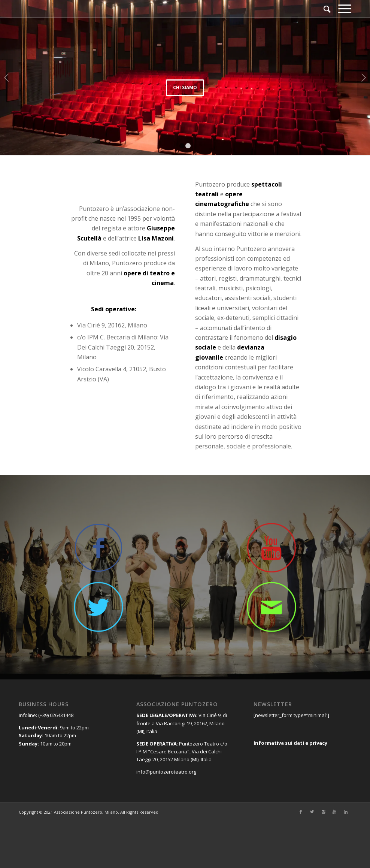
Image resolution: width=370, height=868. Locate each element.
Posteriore (363, 78)
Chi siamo (185, 87)
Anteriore (7, 78)
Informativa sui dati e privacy (290, 743)
